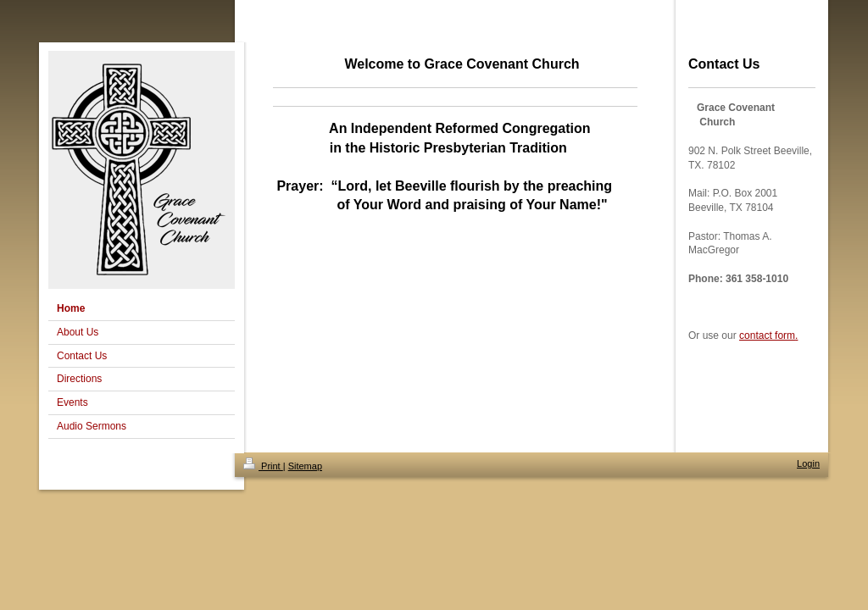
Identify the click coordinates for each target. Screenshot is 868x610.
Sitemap (305, 466)
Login (808, 463)
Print (263, 466)
